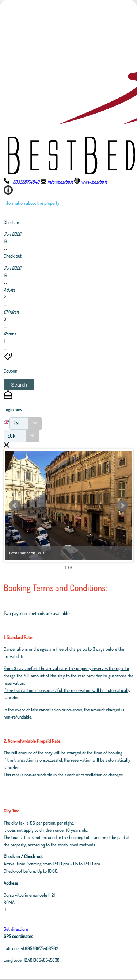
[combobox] (26, 423)
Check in (11, 222)
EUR (12, 436)
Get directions (16, 929)
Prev (15, 506)
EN (16, 423)
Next (122, 506)
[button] (19, 385)
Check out (13, 256)
